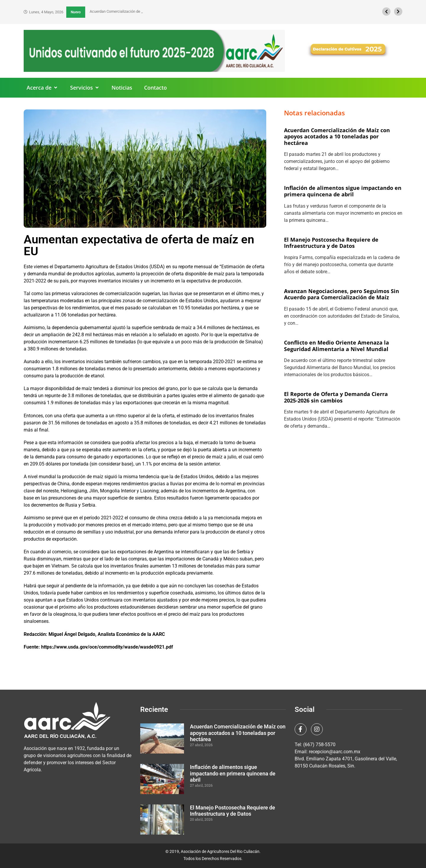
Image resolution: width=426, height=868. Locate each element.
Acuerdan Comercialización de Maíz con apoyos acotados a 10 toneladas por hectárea (337, 136)
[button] (42, 88)
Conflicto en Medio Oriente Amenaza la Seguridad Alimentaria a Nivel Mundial (337, 346)
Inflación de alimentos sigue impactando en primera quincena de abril (343, 191)
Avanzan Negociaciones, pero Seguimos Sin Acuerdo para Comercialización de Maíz (342, 294)
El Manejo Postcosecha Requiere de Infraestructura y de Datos (331, 243)
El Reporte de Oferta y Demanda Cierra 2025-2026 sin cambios (336, 397)
